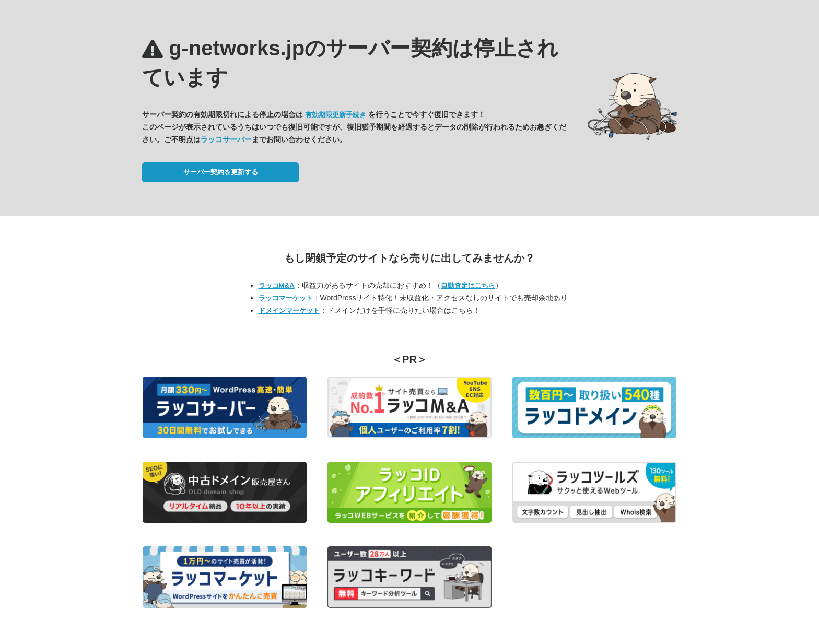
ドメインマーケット (289, 311)
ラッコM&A (277, 285)
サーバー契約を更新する (221, 172)
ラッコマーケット (286, 298)
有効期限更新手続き (336, 115)
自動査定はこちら (468, 285)
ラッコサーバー (226, 139)
